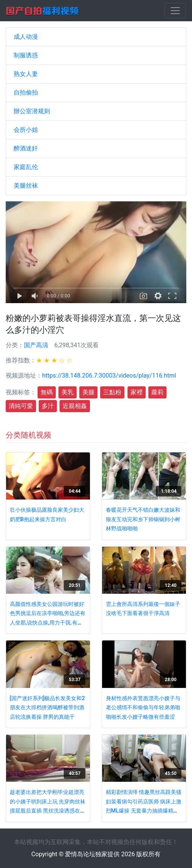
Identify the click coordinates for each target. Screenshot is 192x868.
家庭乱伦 (26, 167)
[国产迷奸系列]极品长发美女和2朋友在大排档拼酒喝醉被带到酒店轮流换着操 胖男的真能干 (47, 708)
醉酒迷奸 (26, 148)
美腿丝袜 (26, 186)
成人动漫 (26, 37)
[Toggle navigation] (175, 11)
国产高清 (36, 345)
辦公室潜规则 (32, 111)
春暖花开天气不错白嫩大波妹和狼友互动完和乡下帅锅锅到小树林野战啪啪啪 (143, 519)
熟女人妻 (26, 74)
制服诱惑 (26, 55)
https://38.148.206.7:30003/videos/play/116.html (109, 376)
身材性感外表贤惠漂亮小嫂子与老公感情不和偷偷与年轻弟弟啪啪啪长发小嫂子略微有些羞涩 (143, 708)
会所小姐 (26, 130)
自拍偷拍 (26, 92)
